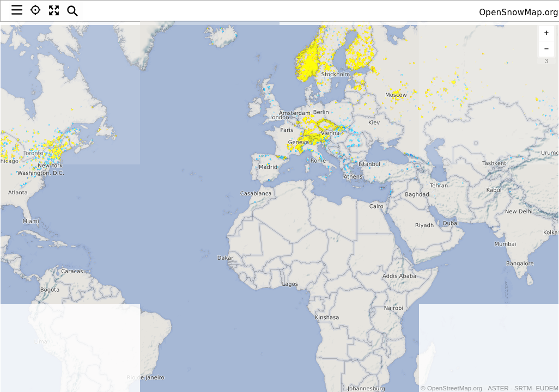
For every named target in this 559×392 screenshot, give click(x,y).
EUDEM (547, 388)
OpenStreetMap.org (454, 388)
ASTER (498, 388)
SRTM (523, 388)
